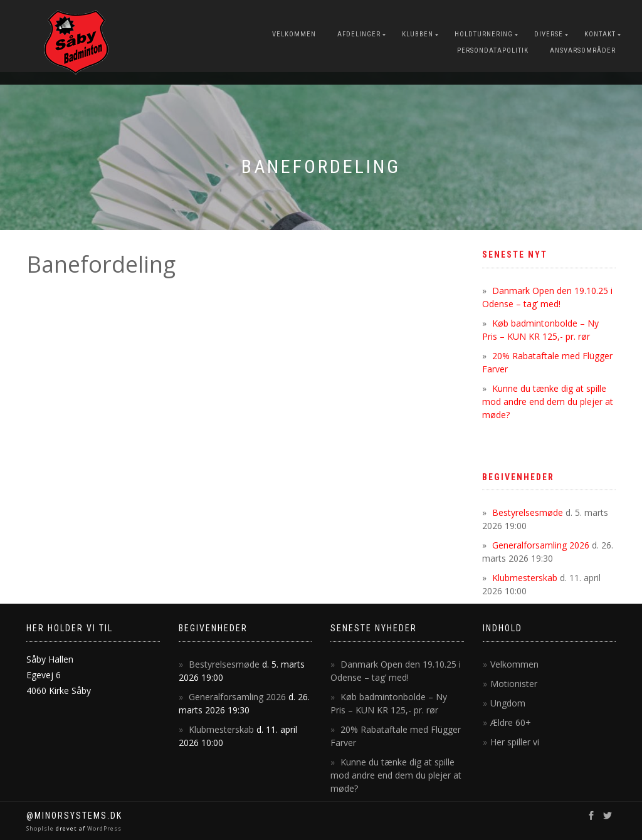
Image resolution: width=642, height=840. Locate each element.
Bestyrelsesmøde (528, 512)
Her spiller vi (515, 742)
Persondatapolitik (493, 50)
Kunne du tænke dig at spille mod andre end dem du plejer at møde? (548, 402)
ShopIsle (41, 828)
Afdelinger (359, 34)
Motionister (514, 684)
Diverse (549, 34)
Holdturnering (484, 34)
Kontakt (600, 34)
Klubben (418, 34)
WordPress (103, 828)
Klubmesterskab (525, 578)
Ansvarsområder (583, 50)
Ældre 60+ (511, 722)
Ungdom (508, 703)
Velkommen (294, 34)
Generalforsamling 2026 (541, 545)
